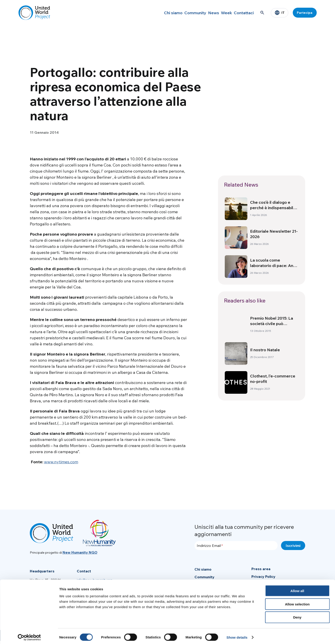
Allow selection (297, 602)
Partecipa (305, 13)
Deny (297, 615)
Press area (261, 569)
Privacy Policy (263, 576)
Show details (237, 635)
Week (219, 13)
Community (180, 13)
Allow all (297, 589)
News (202, 13)
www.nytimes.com (61, 462)
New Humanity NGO (80, 552)
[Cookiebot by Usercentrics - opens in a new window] (29, 635)
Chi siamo (154, 13)
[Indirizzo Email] (236, 546)
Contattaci (241, 13)
